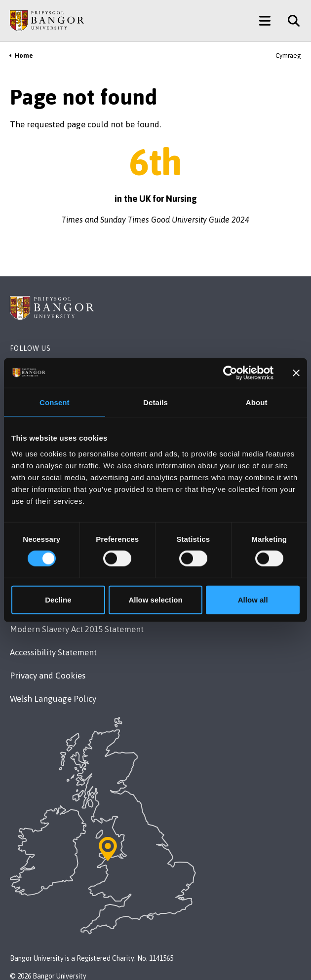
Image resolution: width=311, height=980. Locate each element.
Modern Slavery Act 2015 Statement (77, 629)
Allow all (253, 599)
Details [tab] (155, 402)
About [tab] (257, 402)
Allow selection (155, 599)
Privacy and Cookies (48, 676)
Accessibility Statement (53, 652)
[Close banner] (296, 373)
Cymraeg (288, 56)
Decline (58, 599)
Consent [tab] (55, 402)
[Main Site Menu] (265, 21)
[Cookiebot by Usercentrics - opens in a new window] (230, 373)
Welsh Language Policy (53, 699)
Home (24, 56)
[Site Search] (290, 21)
